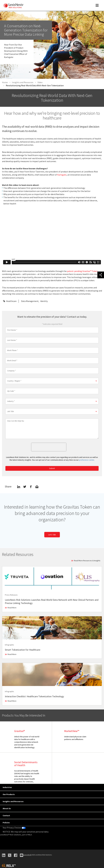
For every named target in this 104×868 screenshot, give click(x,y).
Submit (52, 468)
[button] (52, 381)
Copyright (27, 855)
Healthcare (11, 301)
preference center (87, 460)
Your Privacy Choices (14, 828)
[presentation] (49, 447)
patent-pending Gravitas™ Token (82, 271)
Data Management (30, 301)
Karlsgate (62, 175)
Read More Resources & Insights (87, 561)
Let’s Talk (52, 535)
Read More (12, 608)
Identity (44, 301)
